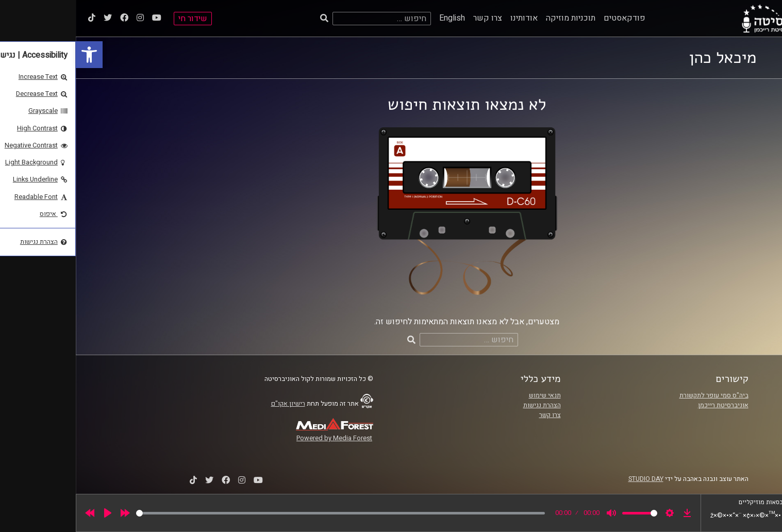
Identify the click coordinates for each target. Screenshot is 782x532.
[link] (13, 55)
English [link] (376, 18)
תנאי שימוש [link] (469, 395)
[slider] (265, 513)
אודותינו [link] (448, 18)
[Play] (32, 513)
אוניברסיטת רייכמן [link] (647, 405)
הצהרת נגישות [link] (466, 405)
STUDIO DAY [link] (570, 479)
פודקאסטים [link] (549, 18)
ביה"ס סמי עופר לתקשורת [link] (638, 395)
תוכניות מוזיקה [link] (495, 18)
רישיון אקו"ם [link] (212, 404)
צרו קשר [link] (412, 18)
